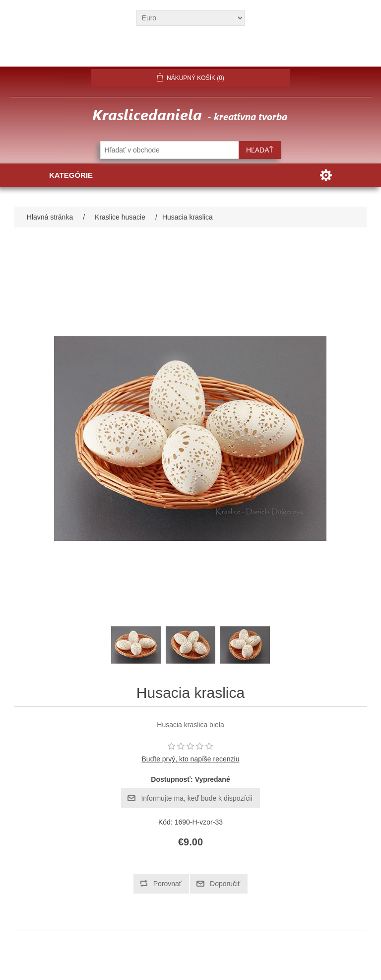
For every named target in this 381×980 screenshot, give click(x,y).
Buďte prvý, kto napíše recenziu (191, 759)
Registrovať (135, 55)
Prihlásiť (191, 55)
